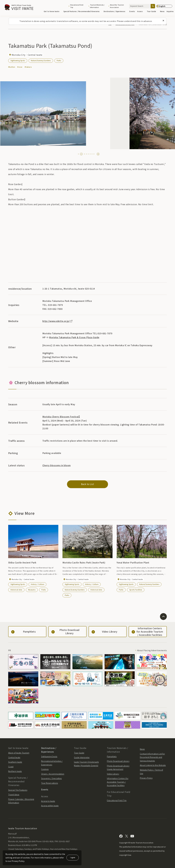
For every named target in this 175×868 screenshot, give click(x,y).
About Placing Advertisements (152, 650)
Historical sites (16, 590)
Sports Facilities (136, 590)
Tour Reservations (50, 783)
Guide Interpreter (82, 757)
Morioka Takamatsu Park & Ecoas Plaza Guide (74, 337)
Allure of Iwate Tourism (19, 753)
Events (132, 11)
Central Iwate (14, 757)
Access (141, 11)
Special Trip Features (18, 790)
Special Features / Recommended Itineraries (82, 11)
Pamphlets (112, 756)
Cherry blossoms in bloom (57, 465)
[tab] (78, 154)
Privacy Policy (146, 778)
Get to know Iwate (52, 11)
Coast (11, 767)
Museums (32, 590)
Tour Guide (152, 11)
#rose (20, 67)
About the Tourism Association (117, 6)
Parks (59, 60)
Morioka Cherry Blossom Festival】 (61, 417)
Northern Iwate (15, 771)
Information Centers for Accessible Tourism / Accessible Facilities (118, 782)
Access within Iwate (50, 806)
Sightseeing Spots (18, 60)
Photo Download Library (118, 761)
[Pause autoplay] (98, 154)
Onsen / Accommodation (53, 774)
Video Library (113, 774)
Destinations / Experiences (115, 11)
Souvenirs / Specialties (51, 778)
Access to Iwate (48, 801)
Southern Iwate (15, 762)
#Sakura (28, 67)
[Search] (153, 6)
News (162, 11)
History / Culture (37, 584)
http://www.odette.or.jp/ (58, 321)
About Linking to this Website (153, 765)
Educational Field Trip (77, 6)
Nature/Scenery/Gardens (41, 60)
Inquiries (170, 11)
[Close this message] (163, 21)
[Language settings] (164, 6)
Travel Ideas (14, 794)
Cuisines (45, 769)
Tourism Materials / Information (97, 6)
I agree (73, 857)
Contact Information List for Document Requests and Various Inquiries (152, 757)
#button (12, 67)
